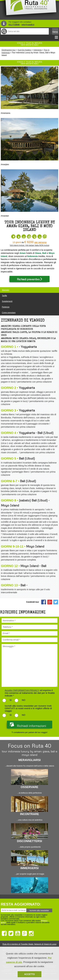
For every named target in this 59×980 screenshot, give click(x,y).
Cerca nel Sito (4, 31)
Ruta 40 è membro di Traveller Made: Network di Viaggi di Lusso (29, 944)
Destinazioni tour (9, 50)
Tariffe (4, 296)
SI (11, 700)
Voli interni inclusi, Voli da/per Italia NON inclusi (29, 245)
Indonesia (38, 50)
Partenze (6, 307)
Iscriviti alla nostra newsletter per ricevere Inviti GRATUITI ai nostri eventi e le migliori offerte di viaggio (28, 708)
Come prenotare (9, 313)
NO (24, 700)
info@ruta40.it (28, 25)
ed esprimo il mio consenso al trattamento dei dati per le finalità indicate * (30, 693)
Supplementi (7, 301)
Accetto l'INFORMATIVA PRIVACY (22, 690)
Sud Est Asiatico (25, 50)
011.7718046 (14, 25)
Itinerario (6, 290)
